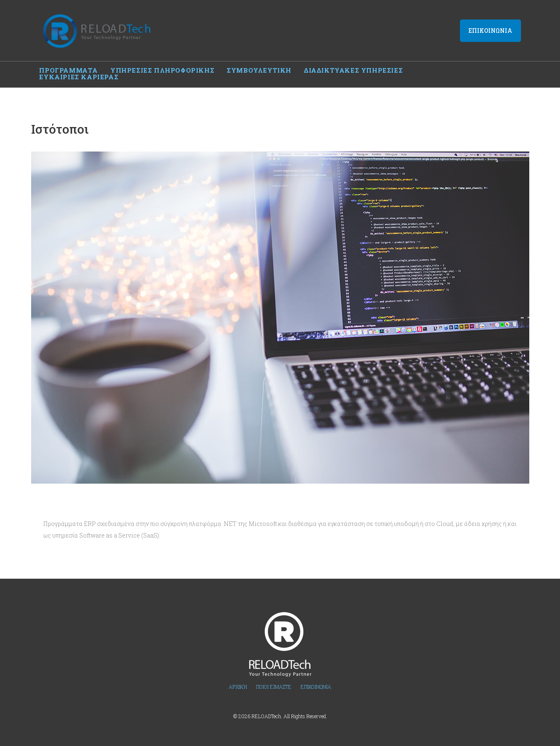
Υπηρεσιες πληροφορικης (162, 69)
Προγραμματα (68, 69)
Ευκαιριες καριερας (455, 69)
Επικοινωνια (490, 30)
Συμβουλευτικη (259, 69)
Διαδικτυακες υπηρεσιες (353, 69)
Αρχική (238, 679)
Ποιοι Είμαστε (274, 679)
